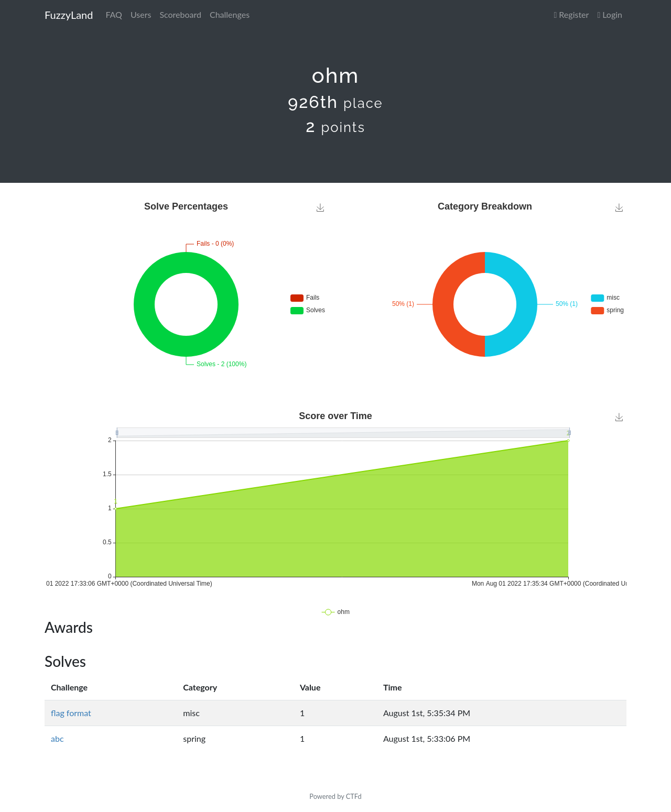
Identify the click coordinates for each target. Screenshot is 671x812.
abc (57, 738)
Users (141, 14)
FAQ (113, 14)
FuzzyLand (69, 15)
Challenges (230, 14)
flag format (71, 713)
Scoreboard (180, 14)
